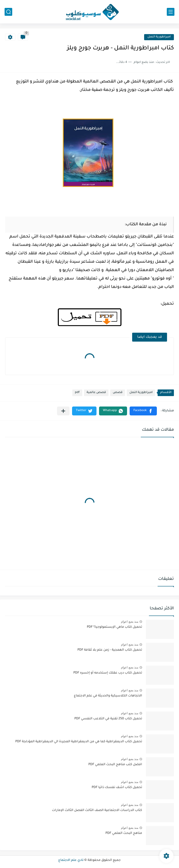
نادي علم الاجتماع (71, 860)
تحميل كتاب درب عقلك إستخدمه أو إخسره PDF (108, 673)
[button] (143, 411)
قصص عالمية (96, 393)
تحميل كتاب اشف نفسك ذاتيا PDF (117, 788)
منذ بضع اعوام (130, 622)
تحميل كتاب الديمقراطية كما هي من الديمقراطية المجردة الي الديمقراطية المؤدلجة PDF (79, 742)
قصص (118, 393)
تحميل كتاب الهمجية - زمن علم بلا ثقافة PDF (110, 650)
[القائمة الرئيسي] (171, 12)
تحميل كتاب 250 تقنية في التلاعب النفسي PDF (108, 719)
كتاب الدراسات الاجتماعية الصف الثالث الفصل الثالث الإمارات (97, 810)
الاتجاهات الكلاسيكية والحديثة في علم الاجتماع (108, 696)
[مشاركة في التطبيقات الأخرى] (63, 411)
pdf (77, 393)
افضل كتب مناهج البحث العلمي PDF (115, 765)
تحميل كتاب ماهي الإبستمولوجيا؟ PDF (114, 627)
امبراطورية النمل (159, 37)
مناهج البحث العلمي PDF (124, 833)
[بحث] (8, 12)
